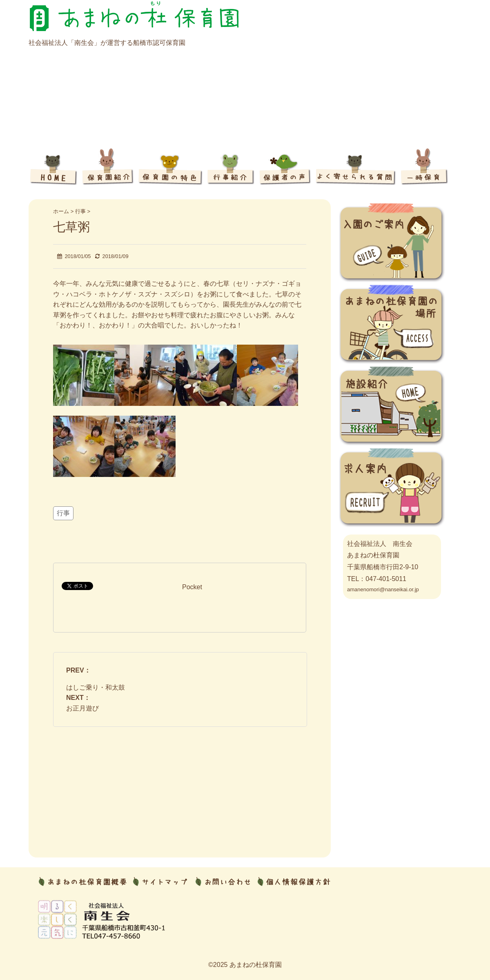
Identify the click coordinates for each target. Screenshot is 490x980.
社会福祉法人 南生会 (380, 544)
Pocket (192, 587)
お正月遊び (82, 708)
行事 (63, 513)
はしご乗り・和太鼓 (96, 687)
